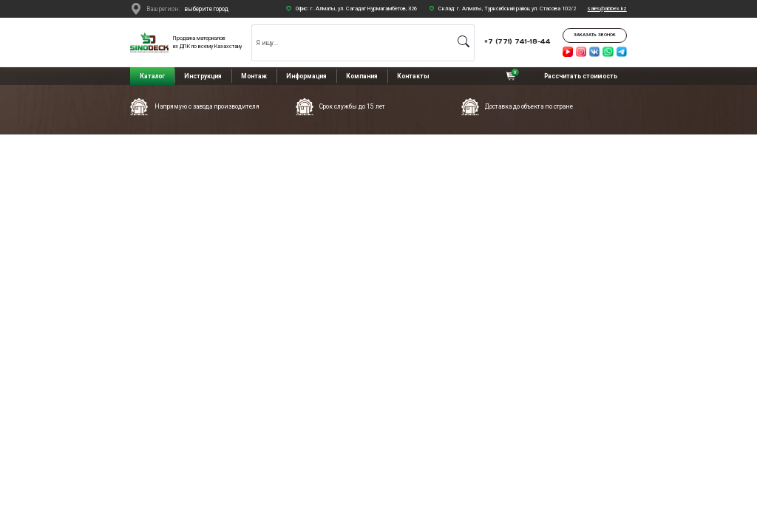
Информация (306, 76)
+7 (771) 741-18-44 (517, 41)
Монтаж (254, 76)
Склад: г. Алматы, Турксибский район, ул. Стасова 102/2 (507, 8)
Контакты (413, 76)
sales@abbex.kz (607, 8)
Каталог (152, 76)
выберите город (206, 9)
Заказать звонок (595, 35)
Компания (362, 76)
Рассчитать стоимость (581, 76)
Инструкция (203, 76)
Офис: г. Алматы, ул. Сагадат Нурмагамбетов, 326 (356, 8)
